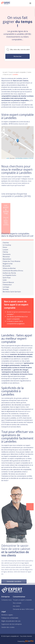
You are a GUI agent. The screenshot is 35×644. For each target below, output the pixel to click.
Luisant (5, 255)
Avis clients (16, 606)
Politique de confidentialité (10, 618)
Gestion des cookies (8, 627)
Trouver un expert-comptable (17, 72)
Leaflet (8, 167)
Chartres (6, 248)
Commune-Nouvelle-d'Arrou (13, 276)
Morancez (6, 262)
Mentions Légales (7, 615)
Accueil (5, 72)
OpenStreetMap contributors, (22, 167)
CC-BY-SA (31, 167)
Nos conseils (17, 603)
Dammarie (7, 260)
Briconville (6, 272)
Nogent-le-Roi (8, 269)
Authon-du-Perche (9, 279)
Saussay (6, 295)
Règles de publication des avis (11, 621)
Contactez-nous (7, 600)
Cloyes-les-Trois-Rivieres (11, 267)
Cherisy (5, 258)
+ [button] (4, 137)
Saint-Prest (7, 283)
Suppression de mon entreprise (12, 624)
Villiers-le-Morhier (9, 274)
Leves (5, 286)
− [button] (4, 140)
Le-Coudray (7, 251)
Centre (29, 72)
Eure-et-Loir (7, 74)
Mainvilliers (7, 265)
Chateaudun (7, 290)
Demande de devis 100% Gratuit (23, 609)
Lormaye (6, 293)
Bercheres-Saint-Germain (12, 297)
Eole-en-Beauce (8, 288)
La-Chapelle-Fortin (9, 281)
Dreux (5, 253)
